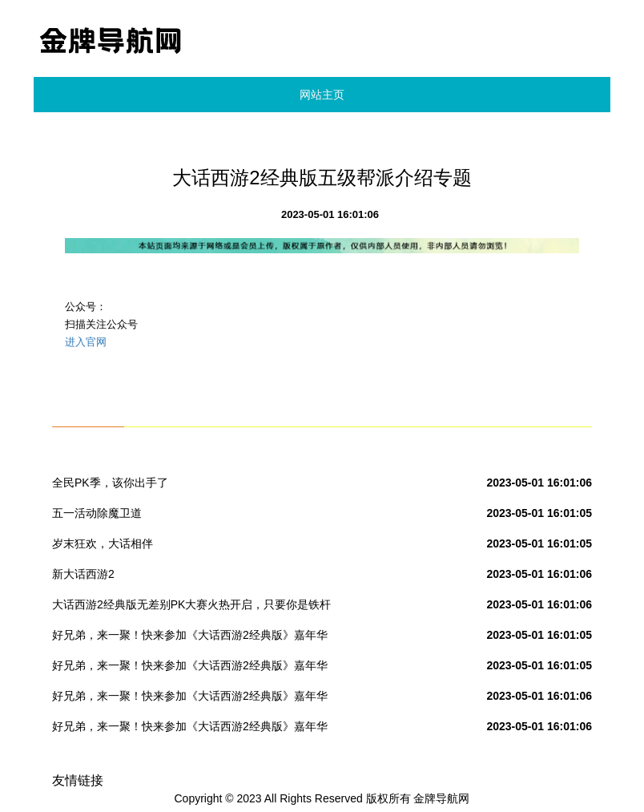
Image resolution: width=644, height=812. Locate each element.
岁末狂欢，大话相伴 (103, 543)
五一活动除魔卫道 (97, 513)
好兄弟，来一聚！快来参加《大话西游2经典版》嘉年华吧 (190, 638)
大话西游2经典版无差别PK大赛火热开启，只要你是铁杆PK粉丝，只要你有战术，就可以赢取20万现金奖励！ (191, 608)
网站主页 (322, 95)
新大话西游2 (83, 574)
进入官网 (86, 342)
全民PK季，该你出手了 (110, 483)
